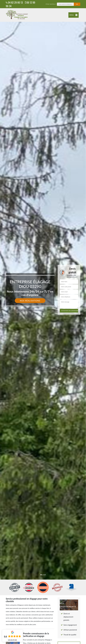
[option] (43, 322)
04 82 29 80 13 (14, 2)
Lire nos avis (12, 640)
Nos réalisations (30, 301)
